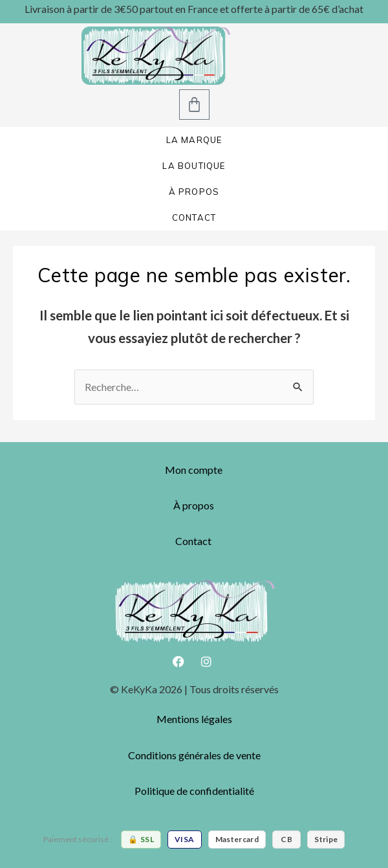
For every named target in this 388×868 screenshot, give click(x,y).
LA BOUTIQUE (194, 166)
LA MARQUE (194, 140)
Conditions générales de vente (194, 755)
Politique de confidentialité (194, 791)
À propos (194, 505)
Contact (193, 541)
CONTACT (194, 217)
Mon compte (194, 470)
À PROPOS (194, 192)
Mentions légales (194, 719)
